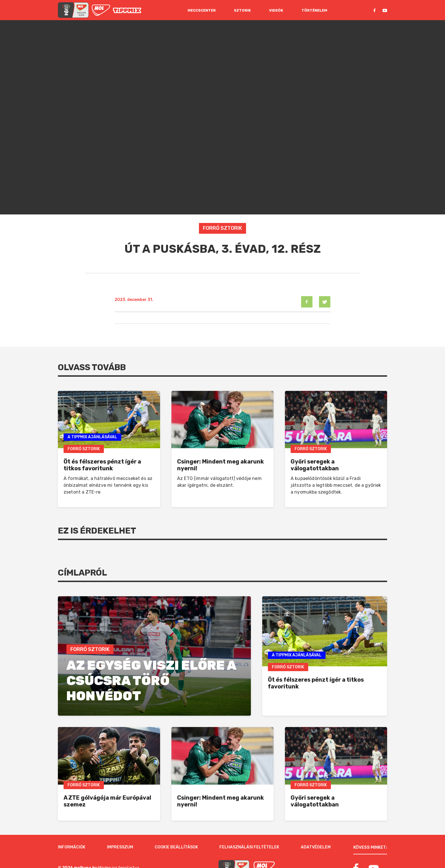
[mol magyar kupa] (73, 10)
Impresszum (120, 827)
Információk (72, 827)
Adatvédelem (316, 827)
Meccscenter (202, 10)
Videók (276, 10)
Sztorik (242, 10)
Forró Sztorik (222, 228)
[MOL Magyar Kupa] (234, 848)
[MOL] (101, 10)
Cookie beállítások (176, 827)
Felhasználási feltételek (249, 827)
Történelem (314, 10)
